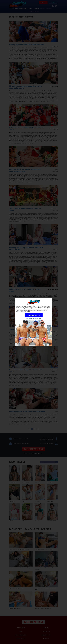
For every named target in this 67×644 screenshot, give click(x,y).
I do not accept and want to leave (33, 318)
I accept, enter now (34, 315)
